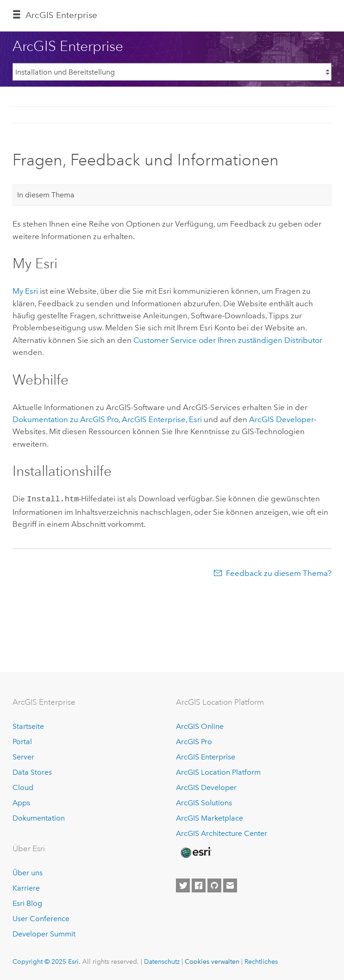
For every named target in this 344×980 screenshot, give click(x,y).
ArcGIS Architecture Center (222, 833)
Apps (21, 803)
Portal (22, 742)
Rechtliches (261, 961)
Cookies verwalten (212, 961)
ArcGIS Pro (194, 742)
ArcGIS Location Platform (218, 772)
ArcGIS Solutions (204, 803)
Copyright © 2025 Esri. (47, 961)
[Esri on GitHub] (214, 885)
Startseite (28, 726)
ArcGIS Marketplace (210, 818)
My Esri (25, 291)
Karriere (26, 888)
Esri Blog (27, 903)
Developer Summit (44, 934)
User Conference (41, 919)
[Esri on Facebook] (199, 885)
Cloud (23, 787)
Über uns (28, 873)
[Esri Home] (195, 853)
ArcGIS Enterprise (61, 15)
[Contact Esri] (230, 885)
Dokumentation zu (66, 419)
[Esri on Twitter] (183, 885)
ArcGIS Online (200, 726)
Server (23, 757)
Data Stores (32, 772)
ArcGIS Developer (206, 787)
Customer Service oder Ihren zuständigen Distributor (228, 340)
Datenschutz (162, 961)
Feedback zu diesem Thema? (279, 572)
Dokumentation (39, 818)
